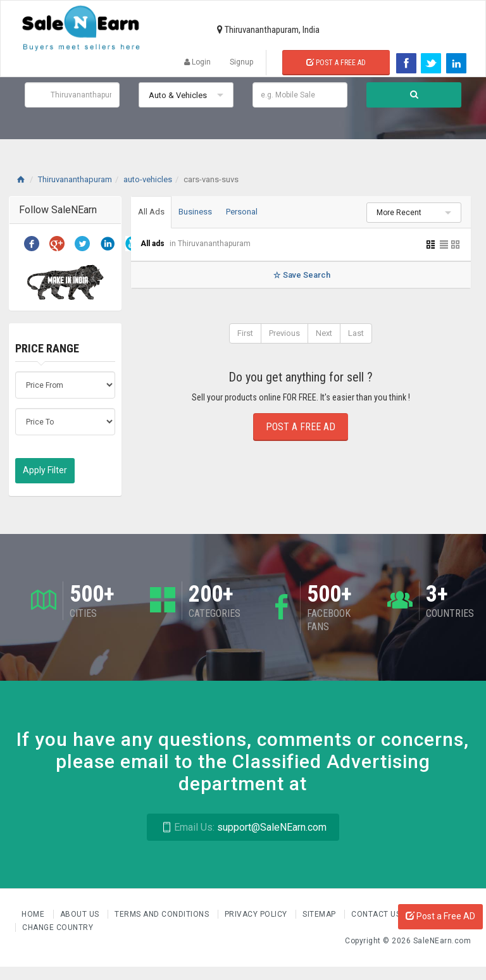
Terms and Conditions (163, 914)
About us (81, 914)
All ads (153, 244)
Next (324, 333)
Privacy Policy (257, 914)
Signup (241, 62)
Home (34, 914)
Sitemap (320, 914)
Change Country (58, 927)
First (245, 333)
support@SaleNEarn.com (243, 827)
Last (356, 333)
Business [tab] (195, 212)
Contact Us (377, 914)
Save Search (301, 275)
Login (197, 62)
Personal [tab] (242, 212)
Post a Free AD (440, 916)
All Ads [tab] (151, 212)
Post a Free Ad (336, 63)
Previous (284, 333)
